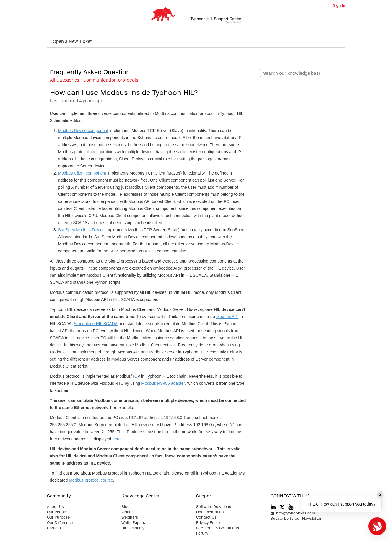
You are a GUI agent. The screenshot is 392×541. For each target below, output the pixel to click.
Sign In (339, 5)
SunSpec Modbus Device (81, 230)
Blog (126, 507)
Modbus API (227, 317)
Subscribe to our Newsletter (296, 518)
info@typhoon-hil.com (293, 513)
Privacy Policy (208, 523)
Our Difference (60, 523)
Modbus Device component (83, 131)
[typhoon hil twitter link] (282, 507)
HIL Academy (133, 528)
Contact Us (206, 517)
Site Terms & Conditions (218, 528)
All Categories (65, 80)
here (116, 439)
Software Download (214, 507)
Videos (127, 512)
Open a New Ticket (72, 41)
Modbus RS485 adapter (163, 383)
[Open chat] (377, 526)
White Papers (133, 523)
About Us (55, 507)
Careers (54, 528)
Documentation (210, 512)
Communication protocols (111, 80)
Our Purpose (58, 517)
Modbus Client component (82, 173)
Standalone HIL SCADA (96, 324)
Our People (57, 512)
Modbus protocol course (91, 480)
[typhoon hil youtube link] (291, 507)
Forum (202, 533)
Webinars (130, 517)
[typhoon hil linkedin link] (273, 507)
